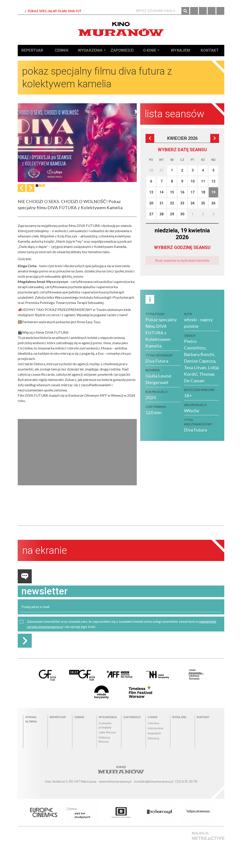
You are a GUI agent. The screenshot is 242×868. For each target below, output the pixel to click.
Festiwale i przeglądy (105, 725)
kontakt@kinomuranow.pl (154, 781)
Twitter (212, 11)
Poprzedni (150, 138)
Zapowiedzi (122, 50)
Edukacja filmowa (104, 740)
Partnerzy (153, 738)
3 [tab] (44, 186)
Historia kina (155, 728)
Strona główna (31, 719)
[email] (121, 607)
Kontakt (210, 50)
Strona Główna (21, 11)
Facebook (194, 11)
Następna (30, 188)
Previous (22, 188)
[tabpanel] (77, 143)
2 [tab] (40, 186)
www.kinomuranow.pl (115, 781)
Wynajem (180, 50)
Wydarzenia (90, 50)
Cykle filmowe (107, 732)
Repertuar (32, 50)
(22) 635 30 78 (186, 781)
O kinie (150, 50)
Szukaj (185, 11)
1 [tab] (37, 186)
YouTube (220, 11)
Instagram (203, 11)
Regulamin (154, 733)
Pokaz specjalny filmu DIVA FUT (55, 11)
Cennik (62, 50)
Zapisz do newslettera (25, 641)
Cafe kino (154, 723)
